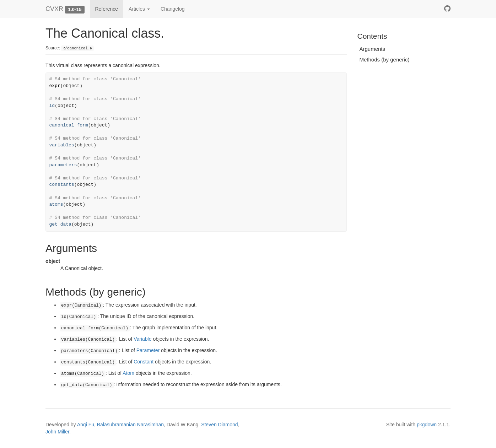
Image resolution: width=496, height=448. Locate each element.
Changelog (173, 9)
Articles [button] (139, 9)
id (52, 106)
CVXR (54, 9)
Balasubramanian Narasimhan (130, 425)
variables (62, 145)
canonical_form (69, 125)
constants (62, 185)
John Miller (57, 432)
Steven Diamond (220, 425)
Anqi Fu (86, 425)
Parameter (148, 350)
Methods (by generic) (385, 60)
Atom (128, 373)
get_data (60, 224)
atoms (56, 204)
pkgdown (427, 425)
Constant (144, 362)
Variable (142, 339)
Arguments (373, 49)
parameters (63, 165)
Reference (107, 9)
